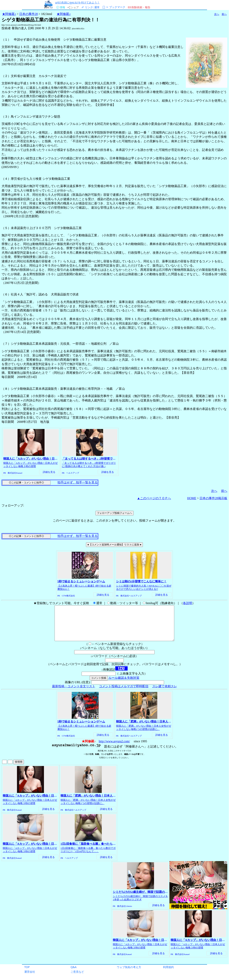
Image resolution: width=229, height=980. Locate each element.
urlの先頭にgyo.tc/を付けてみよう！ (77, 2)
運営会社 (30, 972)
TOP (27, 967)
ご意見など (77, 972)
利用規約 (168, 967)
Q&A (74, 967)
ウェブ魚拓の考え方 (129, 967)
